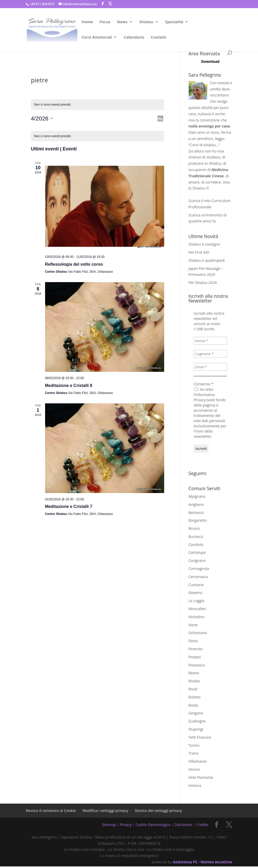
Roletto (195, 697)
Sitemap (109, 825)
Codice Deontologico (153, 825)
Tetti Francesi (200, 737)
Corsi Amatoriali (97, 37)
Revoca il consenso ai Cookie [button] (51, 811)
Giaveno (195, 593)
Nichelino (196, 617)
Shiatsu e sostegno (204, 244)
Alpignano (197, 496)
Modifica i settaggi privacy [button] (105, 811)
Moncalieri (197, 609)
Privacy (126, 825)
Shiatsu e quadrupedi (207, 260)
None (193, 625)
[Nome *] (210, 341)
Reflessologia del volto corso (74, 264)
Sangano (196, 713)
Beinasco (196, 512)
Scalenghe (197, 721)
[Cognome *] (210, 354)
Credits (202, 825)
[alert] (98, 136)
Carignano (197, 560)
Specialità (174, 22)
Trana (193, 753)
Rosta (193, 705)
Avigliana (196, 504)
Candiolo (196, 545)
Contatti (159, 37)
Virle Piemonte (201, 777)
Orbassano (198, 633)
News (122, 22)
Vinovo (194, 769)
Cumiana (196, 585)
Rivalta (194, 681)
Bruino (194, 528)
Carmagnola (199, 569)
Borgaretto (198, 520)
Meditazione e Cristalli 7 (69, 506)
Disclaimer (183, 825)
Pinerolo (196, 649)
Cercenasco (198, 577)
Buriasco (196, 536)
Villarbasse (198, 761)
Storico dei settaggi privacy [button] (158, 811)
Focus (105, 22)
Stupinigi (196, 729)
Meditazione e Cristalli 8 (69, 386)
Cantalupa (197, 552)
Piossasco (197, 665)
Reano (194, 673)
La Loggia (196, 601)
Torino (194, 745)
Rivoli (193, 689)
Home (87, 22)
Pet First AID (199, 252)
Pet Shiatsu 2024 (202, 283)
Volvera (195, 785)
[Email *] (210, 367)
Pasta (193, 641)
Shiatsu (146, 22)
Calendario (134, 37)
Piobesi (195, 657)
